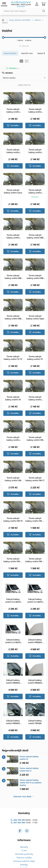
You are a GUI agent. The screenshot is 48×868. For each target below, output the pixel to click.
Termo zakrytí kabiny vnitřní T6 (13, 398)
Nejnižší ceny (27, 53)
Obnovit (25, 46)
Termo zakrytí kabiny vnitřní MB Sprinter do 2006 (35, 236)
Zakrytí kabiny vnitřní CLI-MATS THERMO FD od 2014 (13, 601)
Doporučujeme (10, 53)
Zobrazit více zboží (22, 796)
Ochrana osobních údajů (24, 861)
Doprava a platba (24, 857)
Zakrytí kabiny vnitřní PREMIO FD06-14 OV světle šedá (13, 722)
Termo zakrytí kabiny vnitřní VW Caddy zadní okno (13, 479)
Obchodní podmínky (24, 854)
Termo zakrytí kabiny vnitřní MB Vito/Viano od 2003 (13, 317)
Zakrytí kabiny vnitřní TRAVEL (35, 722)
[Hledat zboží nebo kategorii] (24, 11)
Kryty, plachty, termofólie (20, 20)
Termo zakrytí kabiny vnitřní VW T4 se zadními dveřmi (35, 520)
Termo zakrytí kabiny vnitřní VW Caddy (35, 439)
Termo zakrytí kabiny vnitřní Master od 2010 (13, 236)
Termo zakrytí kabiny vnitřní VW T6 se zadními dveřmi (35, 560)
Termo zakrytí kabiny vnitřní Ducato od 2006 (35, 151)
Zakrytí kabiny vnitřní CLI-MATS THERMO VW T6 (13, 641)
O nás (24, 850)
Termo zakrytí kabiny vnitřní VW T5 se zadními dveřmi (13, 560)
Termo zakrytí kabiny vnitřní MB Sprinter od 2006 (13, 277)
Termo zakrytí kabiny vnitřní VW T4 (13, 520)
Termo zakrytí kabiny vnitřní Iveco (13, 191)
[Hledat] (44, 11)
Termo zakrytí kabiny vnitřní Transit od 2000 (35, 398)
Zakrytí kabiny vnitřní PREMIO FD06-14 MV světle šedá (13, 682)
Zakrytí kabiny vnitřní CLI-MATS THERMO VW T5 (35, 601)
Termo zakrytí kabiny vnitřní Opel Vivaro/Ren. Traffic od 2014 (35, 317)
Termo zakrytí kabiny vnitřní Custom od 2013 (13, 111)
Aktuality (24, 847)
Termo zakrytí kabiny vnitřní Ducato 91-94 (35, 111)
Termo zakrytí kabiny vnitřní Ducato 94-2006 (13, 151)
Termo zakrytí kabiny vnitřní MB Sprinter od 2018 (35, 277)
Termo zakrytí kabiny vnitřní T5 (35, 358)
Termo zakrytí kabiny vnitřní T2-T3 (13, 358)
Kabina (38, 20)
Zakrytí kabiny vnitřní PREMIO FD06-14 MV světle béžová (35, 641)
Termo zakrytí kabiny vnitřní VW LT (35, 479)
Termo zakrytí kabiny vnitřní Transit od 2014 (13, 439)
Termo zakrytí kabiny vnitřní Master (35, 191)
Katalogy (24, 865)
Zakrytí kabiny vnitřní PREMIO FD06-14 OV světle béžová (35, 682)
